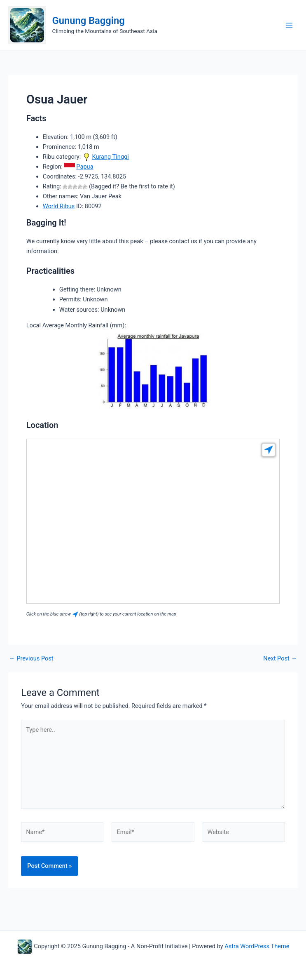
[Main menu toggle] (289, 25)
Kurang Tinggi (110, 157)
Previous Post (31, 659)
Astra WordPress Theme (257, 946)
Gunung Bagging (89, 21)
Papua (85, 167)
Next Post (280, 659)
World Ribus (59, 206)
